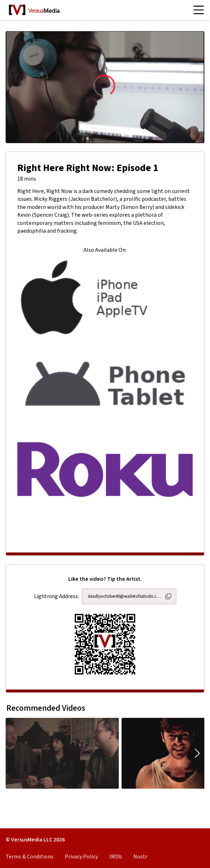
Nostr (140, 857)
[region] (105, 87)
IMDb (116, 857)
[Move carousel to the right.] (197, 753)
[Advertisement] (105, 531)
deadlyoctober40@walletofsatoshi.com (125, 596)
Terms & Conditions (30, 857)
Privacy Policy (81, 857)
